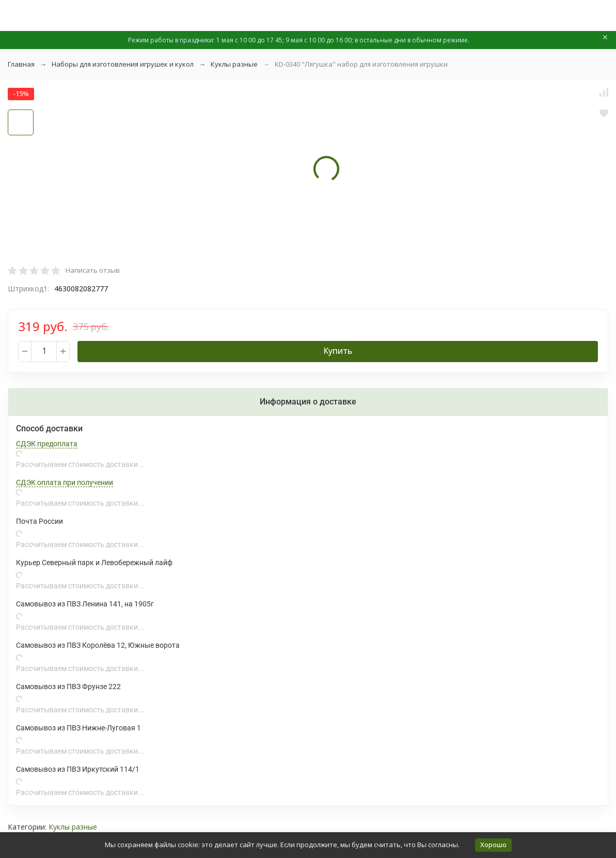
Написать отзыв (93, 270)
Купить (338, 351)
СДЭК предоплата (47, 444)
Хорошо (493, 845)
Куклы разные (234, 64)
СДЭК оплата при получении (65, 482)
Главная (21, 64)
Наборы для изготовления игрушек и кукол (123, 64)
